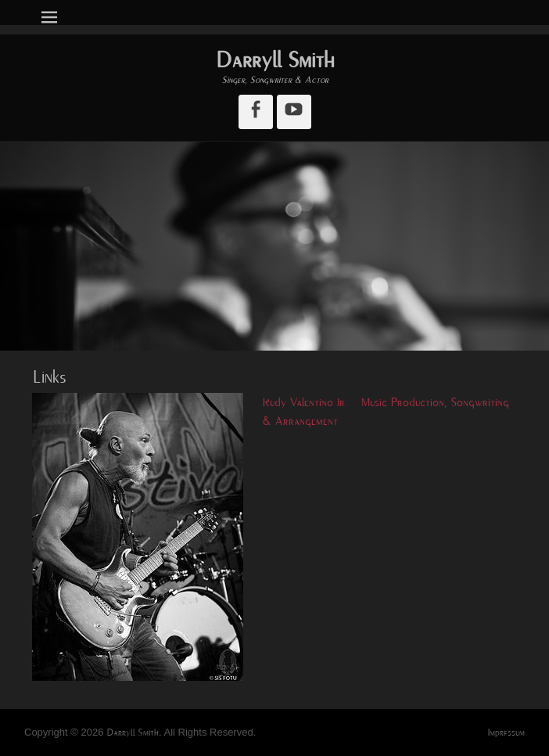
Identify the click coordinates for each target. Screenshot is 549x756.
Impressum (506, 733)
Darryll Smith (275, 60)
